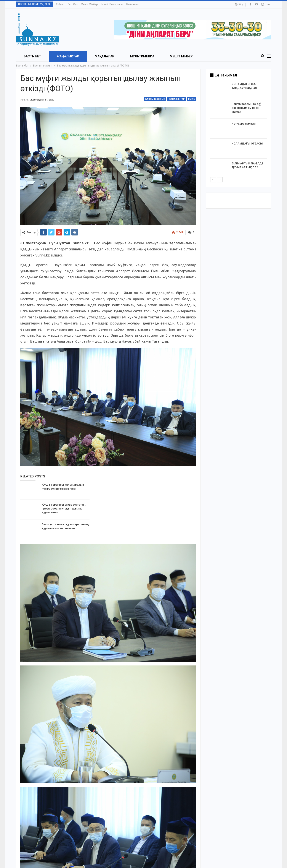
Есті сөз (73, 4)
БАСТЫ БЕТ (32, 56)
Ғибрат (60, 4)
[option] (239, 129)
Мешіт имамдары (112, 4)
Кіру (239, 4)
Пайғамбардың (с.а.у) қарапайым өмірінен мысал (246, 108)
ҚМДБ (192, 99)
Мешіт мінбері (90, 4)
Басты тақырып (155, 99)
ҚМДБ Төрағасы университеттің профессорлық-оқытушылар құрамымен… (64, 509)
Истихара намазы (244, 124)
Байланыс (133, 4)
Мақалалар (105, 56)
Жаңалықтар (68, 56)
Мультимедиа (142, 56)
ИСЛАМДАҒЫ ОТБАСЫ (247, 144)
